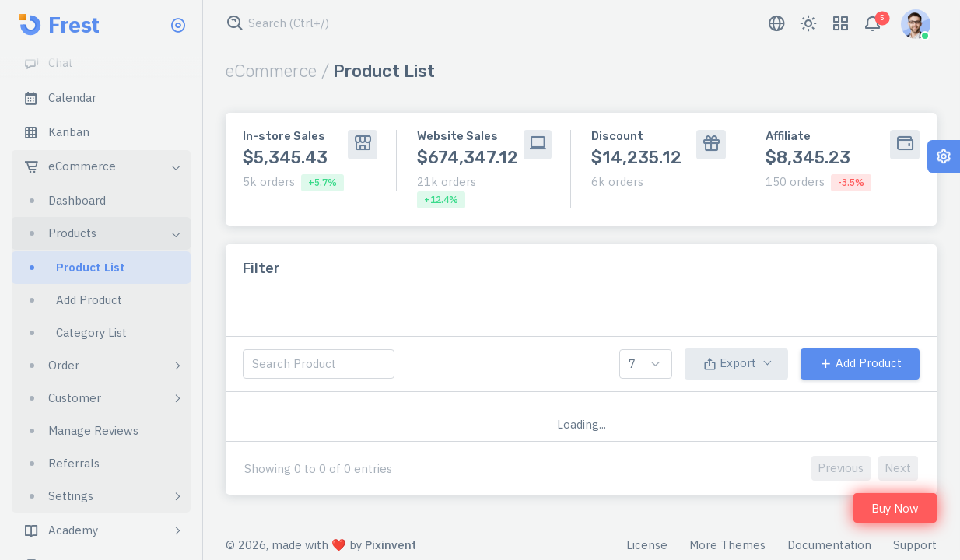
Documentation (829, 547)
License (647, 547)
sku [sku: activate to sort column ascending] (587, 407)
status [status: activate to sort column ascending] (804, 407)
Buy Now (895, 508)
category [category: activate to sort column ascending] (423, 407)
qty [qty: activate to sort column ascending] (729, 407)
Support (915, 547)
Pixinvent (391, 547)
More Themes (727, 547)
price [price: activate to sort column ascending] (657, 407)
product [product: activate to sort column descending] (323, 407)
